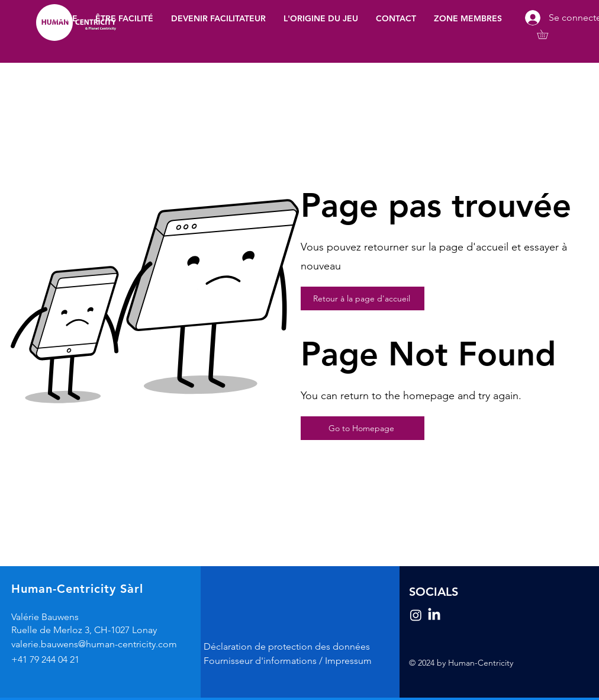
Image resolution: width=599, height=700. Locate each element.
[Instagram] (416, 615)
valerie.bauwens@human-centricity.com (94, 644)
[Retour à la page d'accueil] (363, 298)
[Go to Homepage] (363, 428)
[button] (468, 18)
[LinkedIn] (434, 615)
